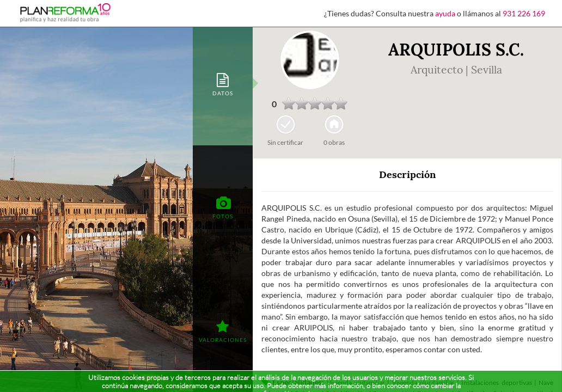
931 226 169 (524, 13)
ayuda (445, 13)
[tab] (223, 84)
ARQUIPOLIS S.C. (456, 50)
